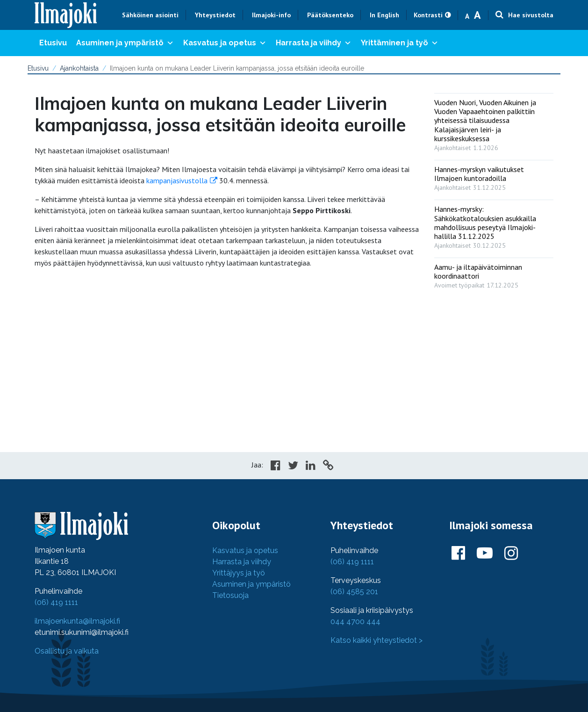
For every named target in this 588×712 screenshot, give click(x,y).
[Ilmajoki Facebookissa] (458, 554)
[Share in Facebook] (276, 467)
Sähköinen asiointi (150, 15)
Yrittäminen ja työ (400, 43)
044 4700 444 (355, 622)
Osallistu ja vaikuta (67, 651)
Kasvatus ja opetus (225, 43)
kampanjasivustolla (177, 180)
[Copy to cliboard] (328, 467)
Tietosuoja (230, 595)
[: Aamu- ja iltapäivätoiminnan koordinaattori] (494, 274)
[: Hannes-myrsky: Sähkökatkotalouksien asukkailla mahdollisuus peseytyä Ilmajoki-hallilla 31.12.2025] (494, 225)
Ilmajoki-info (271, 15)
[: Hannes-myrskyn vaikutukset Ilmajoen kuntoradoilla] (494, 176)
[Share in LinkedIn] (311, 467)
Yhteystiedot (215, 15)
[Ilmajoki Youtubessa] (485, 554)
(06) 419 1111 (56, 602)
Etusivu (53, 43)
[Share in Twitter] (293, 467)
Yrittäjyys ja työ (239, 573)
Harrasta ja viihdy (314, 43)
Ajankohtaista (79, 68)
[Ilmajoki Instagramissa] (511, 554)
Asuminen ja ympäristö (125, 43)
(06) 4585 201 (354, 592)
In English (384, 15)
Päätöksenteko (330, 15)
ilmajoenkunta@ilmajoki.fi (77, 621)
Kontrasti (428, 15)
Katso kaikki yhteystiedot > (376, 640)
